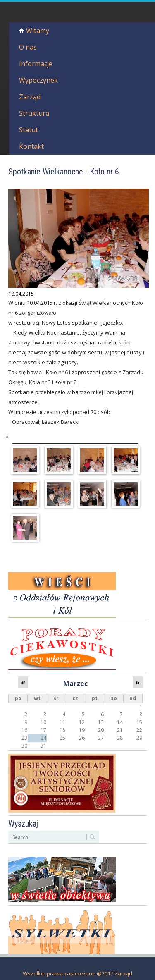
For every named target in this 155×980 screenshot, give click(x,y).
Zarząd (30, 97)
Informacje (36, 64)
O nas (28, 47)
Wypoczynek (38, 80)
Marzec (75, 684)
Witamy (38, 31)
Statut (29, 130)
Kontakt (31, 146)
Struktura (34, 113)
